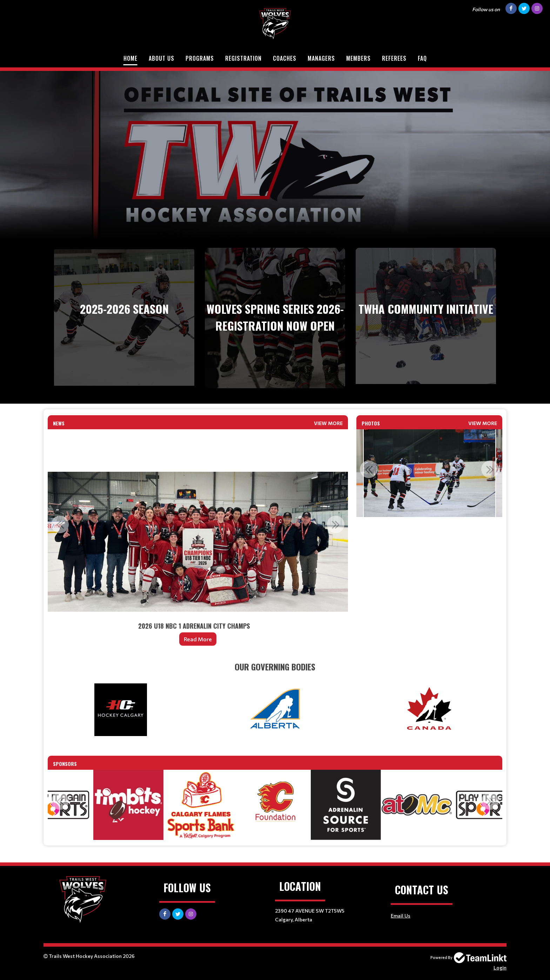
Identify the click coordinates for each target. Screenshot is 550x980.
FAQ (422, 58)
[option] (198, 542)
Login (500, 968)
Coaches (285, 58)
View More (328, 423)
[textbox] (275, 667)
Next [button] (336, 524)
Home (130, 58)
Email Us (401, 916)
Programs (200, 58)
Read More (198, 639)
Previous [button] (60, 524)
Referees (394, 58)
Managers (321, 58)
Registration (243, 58)
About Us (162, 58)
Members (358, 58)
